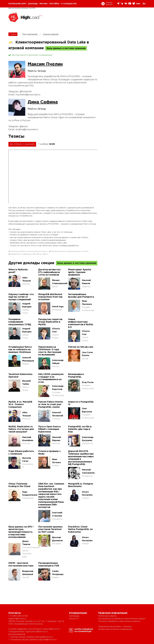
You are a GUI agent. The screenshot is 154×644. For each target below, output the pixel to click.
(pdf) (24, 4)
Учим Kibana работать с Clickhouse (21, 453)
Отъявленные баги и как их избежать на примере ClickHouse (20, 350)
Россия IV (74, 619)
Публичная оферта (107, 616)
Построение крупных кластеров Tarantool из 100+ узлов (50, 529)
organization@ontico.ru (36, 632)
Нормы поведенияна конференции (84, 630)
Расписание (14, 4)
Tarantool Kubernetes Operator (20, 376)
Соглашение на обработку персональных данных (122, 619)
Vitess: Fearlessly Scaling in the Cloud (19, 485)
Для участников (30, 34)
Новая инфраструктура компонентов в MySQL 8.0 (81, 323)
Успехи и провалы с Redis (50, 453)
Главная (13, 34)
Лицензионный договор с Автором (115, 627)
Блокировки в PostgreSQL (76, 376)
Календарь (74, 616)
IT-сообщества (69, 4)
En (144, 4)
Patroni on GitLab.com (81, 347)
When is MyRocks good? (18, 271)
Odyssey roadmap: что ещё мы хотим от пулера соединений (21, 297)
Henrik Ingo (58, 307)
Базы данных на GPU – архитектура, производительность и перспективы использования (21, 532)
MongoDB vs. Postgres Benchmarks (81, 485)
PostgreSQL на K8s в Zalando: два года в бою (80, 429)
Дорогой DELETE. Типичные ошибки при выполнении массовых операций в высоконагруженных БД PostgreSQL (81, 458)
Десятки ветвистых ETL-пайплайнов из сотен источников (50, 272)
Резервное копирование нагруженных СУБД (20, 322)
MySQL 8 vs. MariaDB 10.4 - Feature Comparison (20, 405)
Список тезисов (51, 34)
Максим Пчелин (45, 64)
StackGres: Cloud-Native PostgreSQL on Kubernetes (80, 529)
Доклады (33, 4)
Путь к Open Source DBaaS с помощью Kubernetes (49, 429)
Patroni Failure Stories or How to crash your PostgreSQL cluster (51, 405)
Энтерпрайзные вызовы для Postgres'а (81, 296)
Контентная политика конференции (115, 629)
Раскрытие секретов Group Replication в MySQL (50, 322)
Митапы (43, 4)
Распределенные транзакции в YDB (49, 564)
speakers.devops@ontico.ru (40, 637)
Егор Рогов (88, 382)
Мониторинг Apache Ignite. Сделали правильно (80, 272)
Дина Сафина (43, 102)
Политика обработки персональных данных (119, 621)
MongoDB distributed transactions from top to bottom (50, 297)
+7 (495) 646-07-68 (18, 616)
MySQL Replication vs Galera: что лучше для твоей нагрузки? (21, 429)
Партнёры (54, 4)
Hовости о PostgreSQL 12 (81, 403)
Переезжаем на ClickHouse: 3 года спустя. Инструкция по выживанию (50, 351)
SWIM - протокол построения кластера (21, 564)
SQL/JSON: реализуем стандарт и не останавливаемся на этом (51, 378)
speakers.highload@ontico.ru (43, 640)
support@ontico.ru (17, 619)
